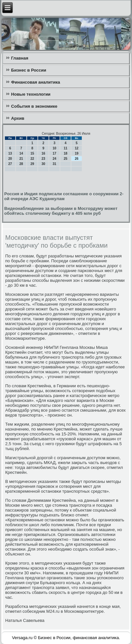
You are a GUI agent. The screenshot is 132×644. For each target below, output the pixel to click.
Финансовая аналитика (36, 82)
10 (54, 148)
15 (32, 153)
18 (65, 153)
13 (10, 153)
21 (21, 159)
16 (43, 153)
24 (54, 159)
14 (21, 153)
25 (65, 159)
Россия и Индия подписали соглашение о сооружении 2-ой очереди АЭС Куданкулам (64, 196)
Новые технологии (31, 94)
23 (43, 159)
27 (10, 164)
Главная (20, 58)
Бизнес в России (29, 70)
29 (32, 164)
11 (65, 148)
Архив (18, 118)
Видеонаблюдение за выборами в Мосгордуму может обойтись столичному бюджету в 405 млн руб (61, 211)
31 (54, 164)
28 (21, 164)
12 (76, 148)
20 (10, 159)
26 (76, 159)
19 (76, 153)
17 (54, 153)
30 (43, 164)
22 (32, 159)
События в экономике (34, 106)
